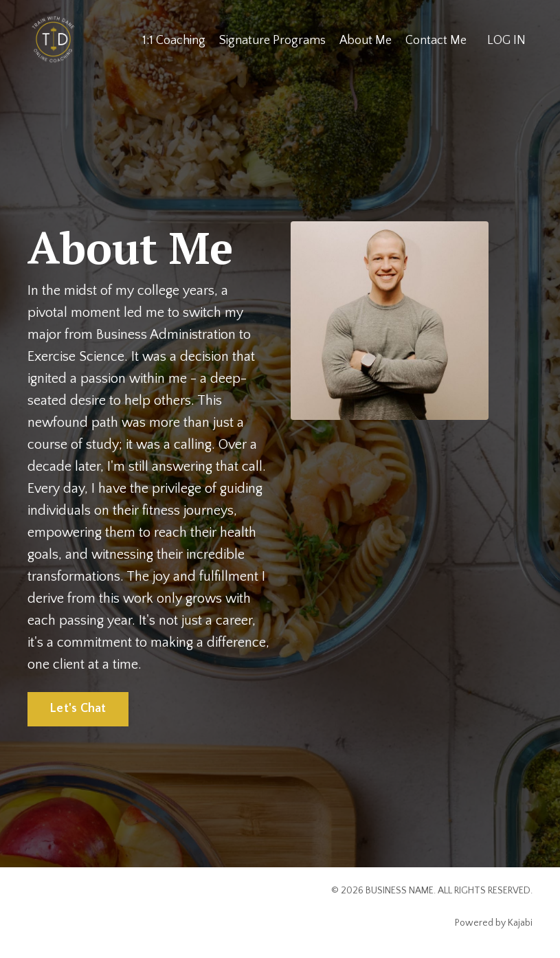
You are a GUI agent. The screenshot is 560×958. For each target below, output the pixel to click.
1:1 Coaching (173, 41)
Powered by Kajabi (494, 923)
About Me (365, 41)
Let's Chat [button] (78, 709)
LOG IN (506, 41)
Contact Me (436, 41)
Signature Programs (272, 41)
